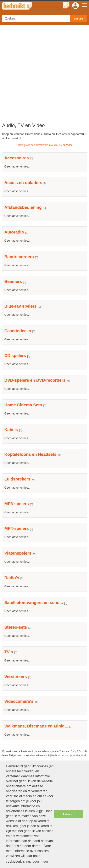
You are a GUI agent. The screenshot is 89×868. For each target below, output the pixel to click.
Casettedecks (18, 331)
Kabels (11, 430)
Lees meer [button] (40, 861)
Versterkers (16, 677)
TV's (9, 652)
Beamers (13, 281)
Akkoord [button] (68, 814)
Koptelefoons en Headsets (30, 454)
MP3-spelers (17, 504)
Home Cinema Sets (23, 405)
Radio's (12, 578)
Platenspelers (18, 553)
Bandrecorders (19, 257)
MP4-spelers (17, 528)
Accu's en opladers (23, 183)
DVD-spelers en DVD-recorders (35, 380)
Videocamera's (19, 701)
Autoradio (14, 232)
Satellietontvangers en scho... (34, 603)
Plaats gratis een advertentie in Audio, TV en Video (44, 145)
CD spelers (15, 356)
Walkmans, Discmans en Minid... (36, 726)
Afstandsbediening (23, 207)
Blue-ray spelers (21, 306)
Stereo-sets (16, 627)
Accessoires (17, 158)
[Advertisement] (44, 72)
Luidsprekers (17, 479)
